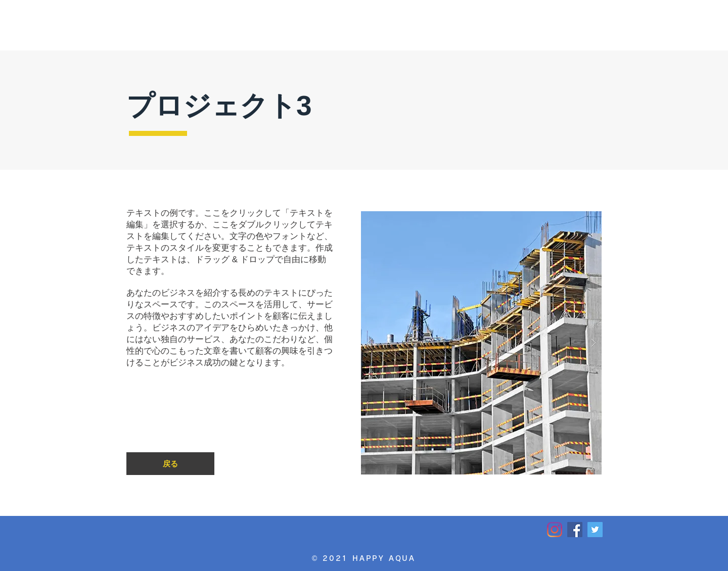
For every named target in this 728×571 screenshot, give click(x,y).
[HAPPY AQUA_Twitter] (595, 530)
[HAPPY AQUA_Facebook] (575, 530)
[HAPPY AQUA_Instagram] (555, 530)
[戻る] (170, 464)
